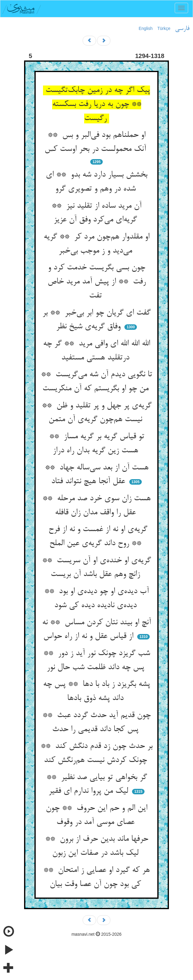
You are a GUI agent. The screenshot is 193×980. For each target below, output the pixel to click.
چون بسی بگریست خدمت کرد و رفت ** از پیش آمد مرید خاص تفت (97, 282)
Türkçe (164, 28)
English (146, 28)
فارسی (182, 29)
